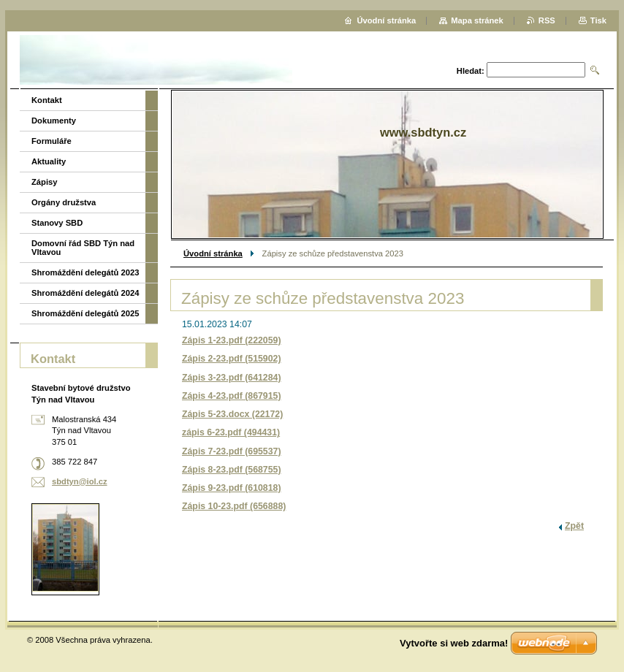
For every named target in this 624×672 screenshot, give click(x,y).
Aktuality (49, 161)
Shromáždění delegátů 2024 (85, 293)
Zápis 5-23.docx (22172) (232, 414)
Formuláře (52, 141)
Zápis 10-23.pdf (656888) (234, 506)
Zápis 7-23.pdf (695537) (232, 451)
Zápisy (44, 182)
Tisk (598, 20)
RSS (547, 20)
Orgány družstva (64, 202)
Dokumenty (54, 121)
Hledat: (471, 71)
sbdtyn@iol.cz (80, 481)
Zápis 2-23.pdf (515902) (232, 359)
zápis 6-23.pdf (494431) (231, 432)
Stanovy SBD (57, 223)
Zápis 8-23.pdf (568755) (232, 470)
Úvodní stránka (213, 253)
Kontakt (47, 100)
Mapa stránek (477, 20)
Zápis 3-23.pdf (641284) (232, 378)
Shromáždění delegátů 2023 (85, 272)
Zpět (574, 526)
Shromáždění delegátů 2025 (85, 313)
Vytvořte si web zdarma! (454, 643)
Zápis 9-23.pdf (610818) (232, 488)
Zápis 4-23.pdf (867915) (232, 396)
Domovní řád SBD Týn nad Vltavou (83, 248)
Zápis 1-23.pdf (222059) (232, 340)
